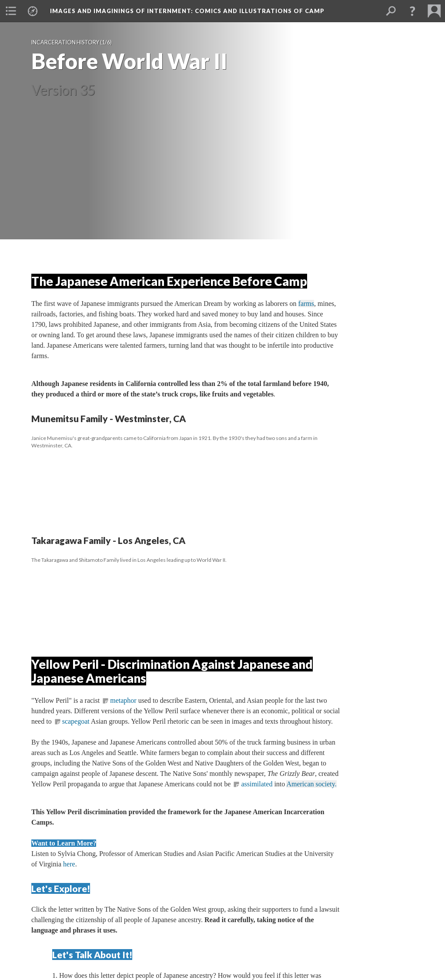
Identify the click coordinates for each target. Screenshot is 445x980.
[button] (11, 11)
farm (306, 304)
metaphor (123, 700)
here (69, 864)
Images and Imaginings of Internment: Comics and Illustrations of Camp (187, 11)
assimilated (258, 784)
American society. (311, 784)
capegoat (76, 721)
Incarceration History (65, 42)
